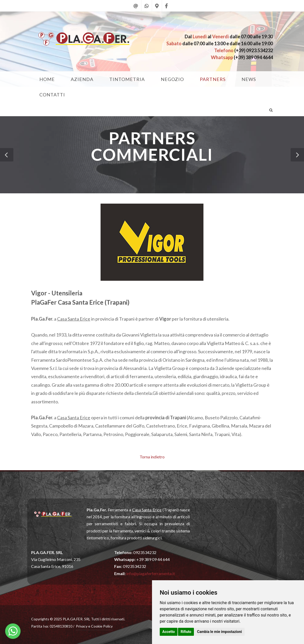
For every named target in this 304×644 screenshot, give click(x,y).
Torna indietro (152, 457)
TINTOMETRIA (127, 79)
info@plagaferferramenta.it (151, 573)
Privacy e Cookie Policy (94, 626)
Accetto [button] (169, 632)
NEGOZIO (172, 79)
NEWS (249, 79)
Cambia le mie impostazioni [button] (219, 632)
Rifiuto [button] (186, 632)
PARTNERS (213, 79)
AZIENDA (82, 79)
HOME (47, 79)
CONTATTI (52, 95)
